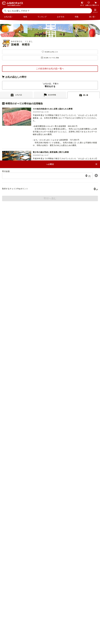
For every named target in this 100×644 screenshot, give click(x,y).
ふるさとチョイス (52, 561)
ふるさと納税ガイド (50, 427)
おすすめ (61, 17)
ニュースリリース (43, 625)
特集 (77, 17)
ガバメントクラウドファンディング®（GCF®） (52, 566)
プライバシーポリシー (41, 629)
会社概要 (29, 625)
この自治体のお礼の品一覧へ (50, 69)
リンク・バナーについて (64, 625)
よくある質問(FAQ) (50, 458)
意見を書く (50, 488)
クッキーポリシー (61, 629)
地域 (25, 17)
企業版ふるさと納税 (51, 575)
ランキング (42, 17)
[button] (95, 11)
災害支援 (52, 571)
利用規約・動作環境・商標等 (50, 634)
